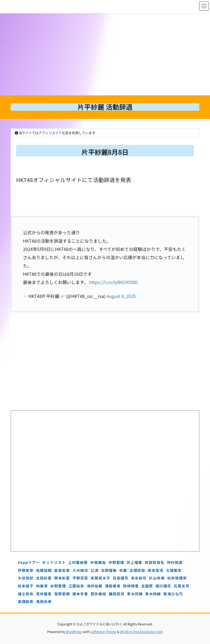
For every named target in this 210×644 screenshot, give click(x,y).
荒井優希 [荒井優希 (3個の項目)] (44, 594)
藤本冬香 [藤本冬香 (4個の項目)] (80, 594)
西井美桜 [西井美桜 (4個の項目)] (98, 594)
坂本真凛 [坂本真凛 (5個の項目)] (155, 570)
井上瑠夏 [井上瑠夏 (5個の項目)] (134, 562)
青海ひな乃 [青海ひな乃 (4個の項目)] (173, 594)
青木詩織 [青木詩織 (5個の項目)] (153, 594)
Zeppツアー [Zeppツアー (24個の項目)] (29, 562)
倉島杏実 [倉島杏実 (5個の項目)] (62, 570)
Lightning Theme (103, 632)
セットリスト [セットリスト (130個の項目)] (54, 562)
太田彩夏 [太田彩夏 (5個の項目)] (44, 578)
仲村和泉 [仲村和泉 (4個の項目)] (175, 562)
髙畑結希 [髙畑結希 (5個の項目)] (26, 601)
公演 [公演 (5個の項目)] (94, 570)
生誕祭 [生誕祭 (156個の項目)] (147, 586)
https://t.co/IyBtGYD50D (113, 282)
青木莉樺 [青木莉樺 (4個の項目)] (135, 594)
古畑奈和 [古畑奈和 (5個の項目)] (137, 570)
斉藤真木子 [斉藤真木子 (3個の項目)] (100, 578)
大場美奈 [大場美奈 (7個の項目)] (174, 570)
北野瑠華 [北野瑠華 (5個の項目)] (109, 570)
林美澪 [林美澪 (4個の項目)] (42, 586)
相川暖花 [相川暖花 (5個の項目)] (163, 586)
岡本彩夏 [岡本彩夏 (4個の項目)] (62, 578)
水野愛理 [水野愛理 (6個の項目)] (58, 586)
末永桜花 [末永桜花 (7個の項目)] (139, 578)
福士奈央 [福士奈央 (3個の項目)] (26, 594)
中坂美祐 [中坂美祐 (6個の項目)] (98, 562)
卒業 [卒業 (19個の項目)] (123, 570)
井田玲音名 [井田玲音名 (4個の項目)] (155, 562)
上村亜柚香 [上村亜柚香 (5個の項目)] (78, 562)
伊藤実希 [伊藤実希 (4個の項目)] (26, 570)
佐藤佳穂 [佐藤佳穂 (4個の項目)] (44, 570)
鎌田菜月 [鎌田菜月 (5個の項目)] (117, 594)
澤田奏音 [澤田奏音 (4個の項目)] (113, 586)
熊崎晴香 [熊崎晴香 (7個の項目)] (131, 586)
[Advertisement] (105, 54)
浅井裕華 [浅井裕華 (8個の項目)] (94, 586)
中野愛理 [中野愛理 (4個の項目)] (116, 562)
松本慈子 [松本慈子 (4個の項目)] (26, 586)
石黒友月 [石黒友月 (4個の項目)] (181, 586)
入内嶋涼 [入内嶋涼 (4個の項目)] (80, 570)
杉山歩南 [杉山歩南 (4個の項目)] (157, 578)
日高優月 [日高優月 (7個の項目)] (120, 578)
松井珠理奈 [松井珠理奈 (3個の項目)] (177, 578)
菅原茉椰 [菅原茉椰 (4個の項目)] (62, 594)
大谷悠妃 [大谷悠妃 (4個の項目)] (26, 578)
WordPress (74, 632)
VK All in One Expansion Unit (142, 632)
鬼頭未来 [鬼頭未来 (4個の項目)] (44, 601)
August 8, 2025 (121, 296)
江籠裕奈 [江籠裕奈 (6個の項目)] (76, 586)
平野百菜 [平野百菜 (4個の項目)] (80, 578)
